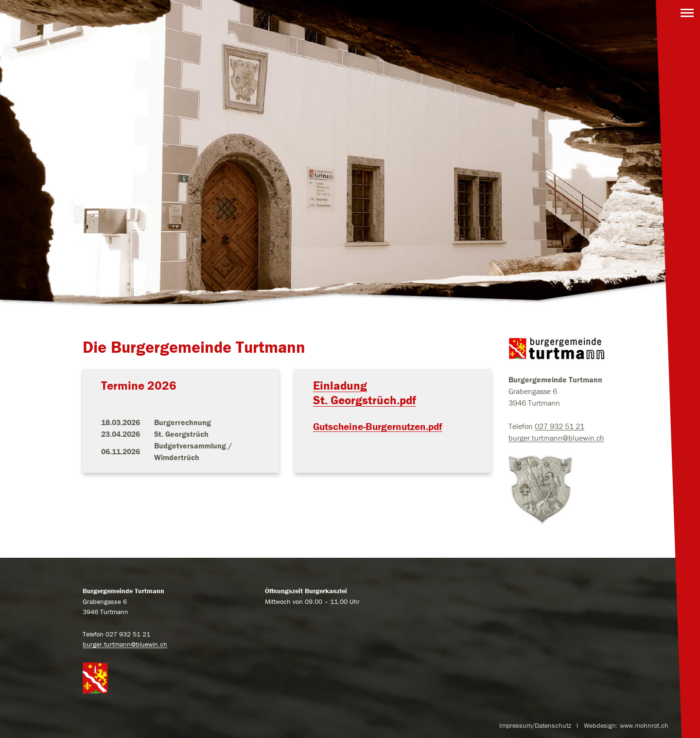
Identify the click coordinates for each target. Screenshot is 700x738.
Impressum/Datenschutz (535, 725)
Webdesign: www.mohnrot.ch (626, 725)
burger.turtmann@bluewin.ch (556, 438)
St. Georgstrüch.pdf (365, 400)
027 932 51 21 (560, 426)
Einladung (340, 386)
